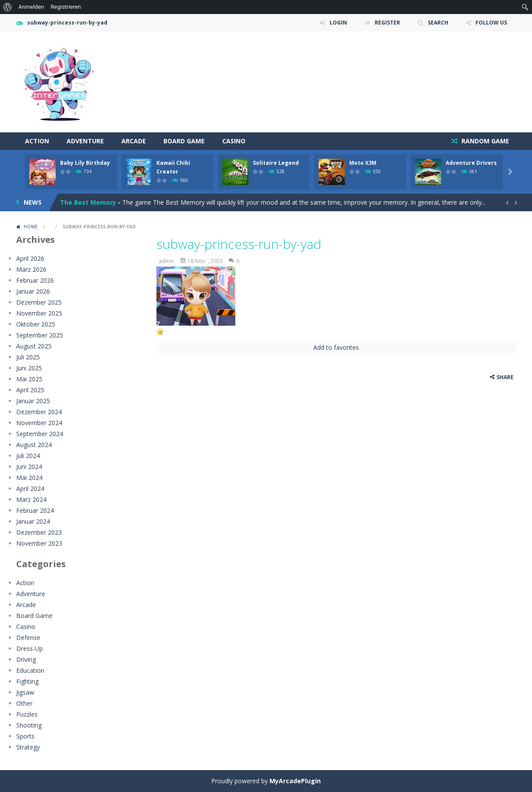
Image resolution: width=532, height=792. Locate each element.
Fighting (27, 681)
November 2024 (39, 423)
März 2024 (31, 499)
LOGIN (338, 23)
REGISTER (387, 23)
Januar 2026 (33, 291)
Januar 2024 (33, 521)
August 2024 (34, 445)
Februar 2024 (35, 510)
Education (30, 670)
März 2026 (31, 269)
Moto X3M (363, 163)
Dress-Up (30, 648)
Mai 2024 (29, 478)
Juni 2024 (29, 467)
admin (167, 261)
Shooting (29, 725)
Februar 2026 (35, 280)
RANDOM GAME (484, 141)
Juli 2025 (28, 357)
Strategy (28, 747)
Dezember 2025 (39, 302)
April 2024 (30, 488)
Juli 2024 (28, 456)
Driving (26, 659)
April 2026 (30, 258)
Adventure (85, 141)
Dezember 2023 (39, 532)
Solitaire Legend (276, 163)
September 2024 (40, 434)
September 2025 (40, 335)
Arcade (134, 141)
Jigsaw (25, 692)
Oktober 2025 (36, 324)
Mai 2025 (29, 379)
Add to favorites (336, 347)
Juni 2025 (29, 368)
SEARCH (438, 23)
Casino (234, 141)
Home (31, 227)
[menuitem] (8, 7)
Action (37, 141)
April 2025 (30, 390)
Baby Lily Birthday (85, 163)
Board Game (184, 141)
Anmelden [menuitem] (31, 7)
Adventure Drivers (471, 163)
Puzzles (27, 714)
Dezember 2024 (39, 412)
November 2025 (39, 313)
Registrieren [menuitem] (66, 7)
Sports (25, 736)
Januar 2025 (33, 401)
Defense (28, 638)
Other (24, 703)
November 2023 (39, 543)
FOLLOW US (491, 23)
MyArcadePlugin (295, 781)
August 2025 (34, 346)
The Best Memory (88, 202)
